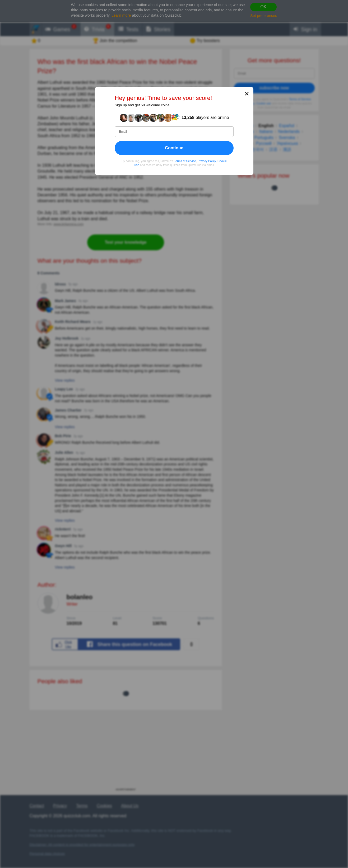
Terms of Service (185, 161)
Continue (174, 148)
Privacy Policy (207, 161)
